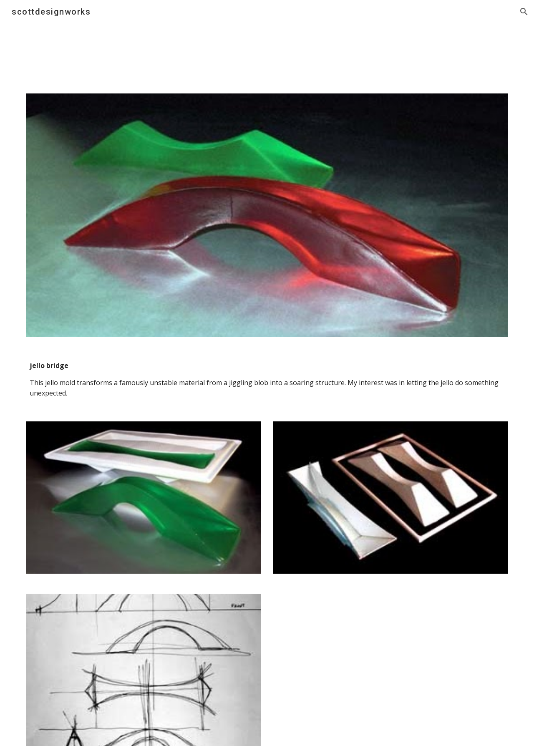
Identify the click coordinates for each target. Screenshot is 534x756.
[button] (524, 12)
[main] (267, 379)
